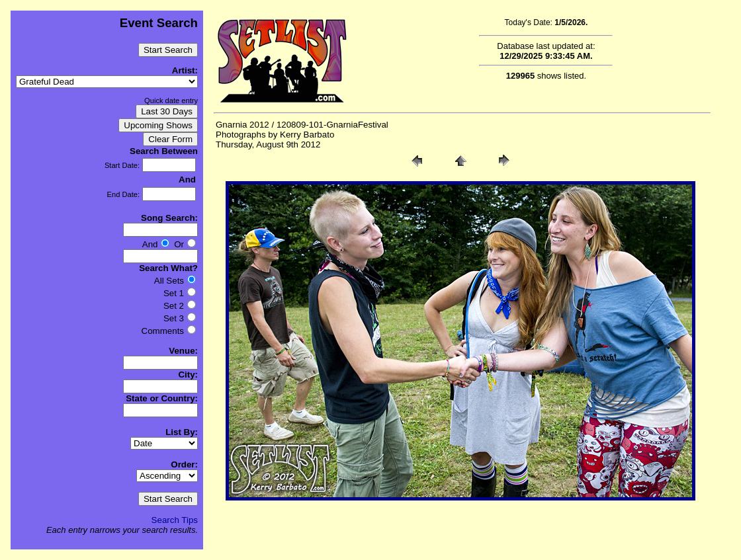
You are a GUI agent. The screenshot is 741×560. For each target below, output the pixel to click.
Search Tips (175, 520)
